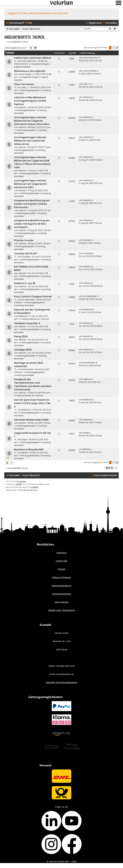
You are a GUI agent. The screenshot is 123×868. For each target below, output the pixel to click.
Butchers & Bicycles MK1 (29, 450)
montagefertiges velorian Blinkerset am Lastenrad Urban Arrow (30, 141)
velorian (22, 107)
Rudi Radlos (28, 369)
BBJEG (25, 453)
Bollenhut (23, 316)
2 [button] (113, 48)
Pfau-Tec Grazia (24, 84)
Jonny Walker (25, 74)
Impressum (61, 553)
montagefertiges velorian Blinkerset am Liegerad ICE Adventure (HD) (31, 184)
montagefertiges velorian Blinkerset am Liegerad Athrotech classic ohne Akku (32, 121)
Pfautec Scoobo (24, 240)
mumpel (26, 257)
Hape (24, 439)
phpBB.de (35, 487)
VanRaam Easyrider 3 (27, 323)
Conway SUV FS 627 (26, 254)
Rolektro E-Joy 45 (25, 283)
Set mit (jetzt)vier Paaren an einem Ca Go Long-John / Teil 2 (32, 403)
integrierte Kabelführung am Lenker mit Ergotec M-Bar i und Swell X (32, 224)
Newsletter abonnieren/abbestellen (61, 682)
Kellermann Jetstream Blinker (33, 58)
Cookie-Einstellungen (62, 594)
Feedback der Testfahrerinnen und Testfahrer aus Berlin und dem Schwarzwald (33, 384)
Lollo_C (25, 87)
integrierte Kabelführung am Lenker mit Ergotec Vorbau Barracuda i (32, 204)
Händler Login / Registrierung (61, 610)
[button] (117, 48)
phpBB (18, 484)
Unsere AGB (61, 561)
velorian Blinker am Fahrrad (35, 319)
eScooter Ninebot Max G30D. (32, 420)
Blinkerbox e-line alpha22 (30, 71)
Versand (62, 569)
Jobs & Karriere (61, 602)
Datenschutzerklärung (61, 586)
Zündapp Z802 (23, 350)
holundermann (29, 61)
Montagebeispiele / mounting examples (30, 304)
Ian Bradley (21, 481)
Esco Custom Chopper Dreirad (33, 296)
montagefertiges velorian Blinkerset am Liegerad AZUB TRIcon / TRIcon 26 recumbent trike (32, 162)
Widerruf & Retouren (62, 577)
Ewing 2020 (21, 336)
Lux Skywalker (28, 300)
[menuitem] (29, 23)
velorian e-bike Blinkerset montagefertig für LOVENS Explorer (30, 101)
